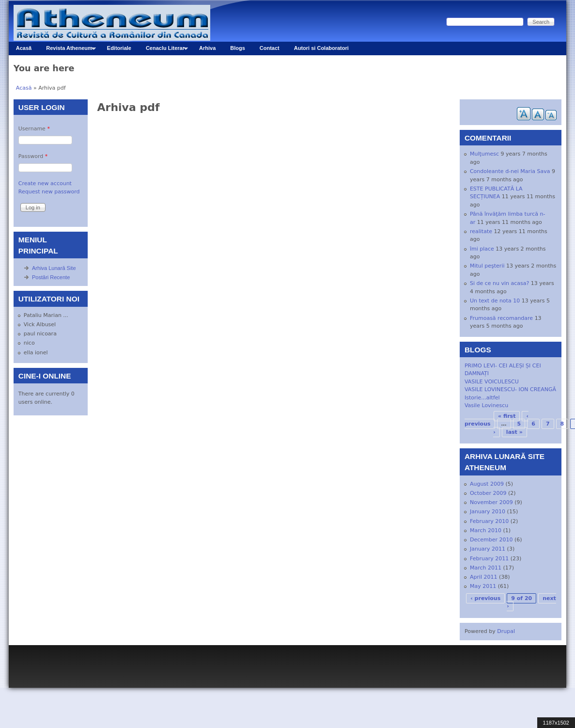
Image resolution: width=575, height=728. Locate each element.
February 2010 (489, 521)
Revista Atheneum (67, 50)
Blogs (238, 48)
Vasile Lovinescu (486, 405)
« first (507, 416)
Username (34, 129)
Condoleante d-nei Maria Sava (510, 171)
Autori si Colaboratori (321, 48)
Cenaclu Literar (163, 50)
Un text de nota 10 (495, 301)
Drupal (506, 631)
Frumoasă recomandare (501, 318)
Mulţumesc (484, 154)
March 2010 (486, 530)
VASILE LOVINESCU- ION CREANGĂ (510, 389)
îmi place (482, 249)
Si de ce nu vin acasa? (499, 283)
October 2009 (488, 493)
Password (33, 156)
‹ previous (485, 598)
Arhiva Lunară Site (54, 268)
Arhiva (207, 48)
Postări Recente (51, 277)
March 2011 (486, 568)
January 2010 (488, 512)
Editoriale (119, 48)
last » (514, 432)
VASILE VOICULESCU (492, 382)
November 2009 (491, 502)
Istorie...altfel (482, 398)
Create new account (45, 183)
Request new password (49, 192)
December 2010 (491, 540)
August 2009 (487, 484)
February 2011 (489, 559)
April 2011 (484, 577)
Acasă (24, 48)
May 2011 (483, 586)
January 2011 (488, 549)
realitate (481, 231)
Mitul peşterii (487, 266)
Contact (270, 48)
